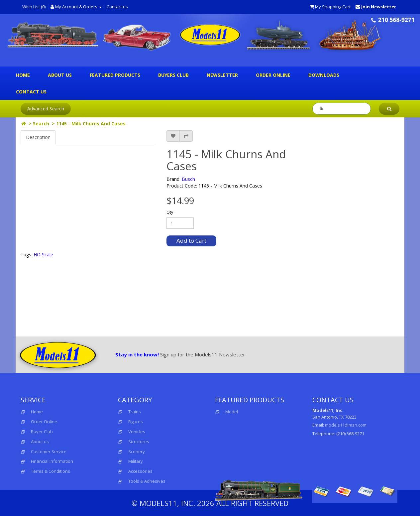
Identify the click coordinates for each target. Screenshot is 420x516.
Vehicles (137, 432)
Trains (135, 412)
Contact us (117, 7)
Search (41, 124)
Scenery (137, 451)
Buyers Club (173, 75)
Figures (136, 422)
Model (226, 412)
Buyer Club (42, 432)
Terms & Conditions (51, 471)
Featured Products (115, 75)
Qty (170, 212)
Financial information (52, 461)
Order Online (273, 75)
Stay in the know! (137, 354)
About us (60, 75)
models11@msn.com (346, 425)
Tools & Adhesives (147, 481)
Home (23, 75)
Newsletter (222, 75)
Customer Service (49, 451)
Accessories (140, 471)
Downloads (324, 75)
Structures (139, 442)
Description (38, 137)
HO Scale (43, 255)
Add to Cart (191, 241)
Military (136, 461)
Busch (188, 179)
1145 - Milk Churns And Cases (91, 124)
